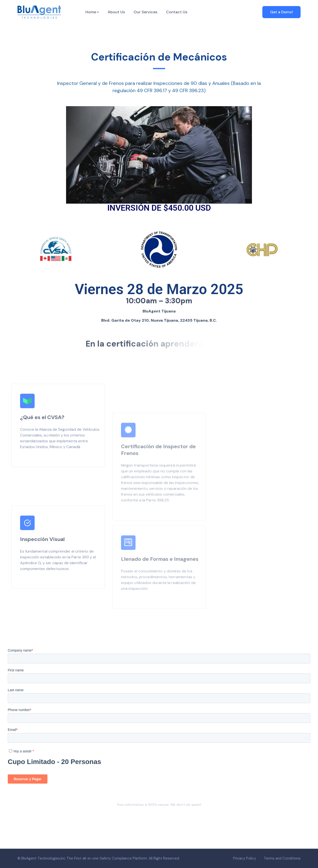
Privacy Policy (245, 858)
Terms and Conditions (282, 858)
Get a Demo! (281, 12)
